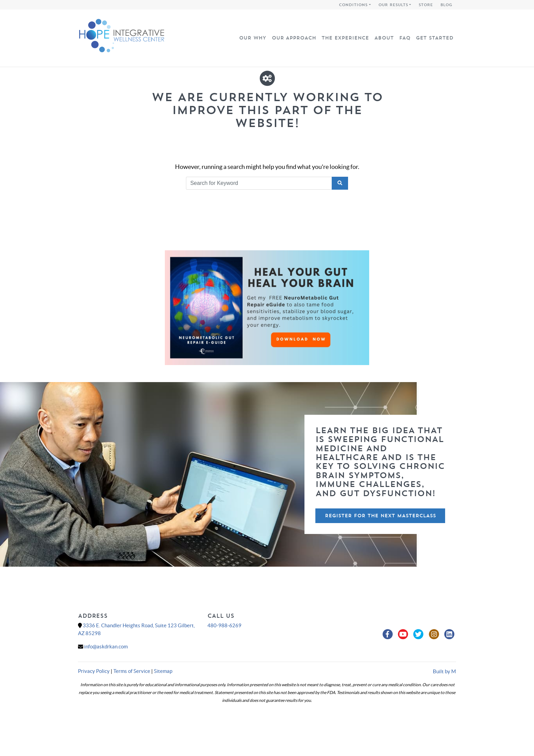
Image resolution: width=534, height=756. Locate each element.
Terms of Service (132, 671)
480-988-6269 (224, 625)
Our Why (253, 38)
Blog (446, 5)
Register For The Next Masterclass (380, 516)
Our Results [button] (393, 5)
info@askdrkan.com (106, 647)
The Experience (345, 38)
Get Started (435, 38)
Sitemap (163, 671)
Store (426, 5)
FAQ (405, 38)
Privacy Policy (94, 671)
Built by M (444, 671)
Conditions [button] (353, 5)
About (384, 38)
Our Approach (294, 38)
